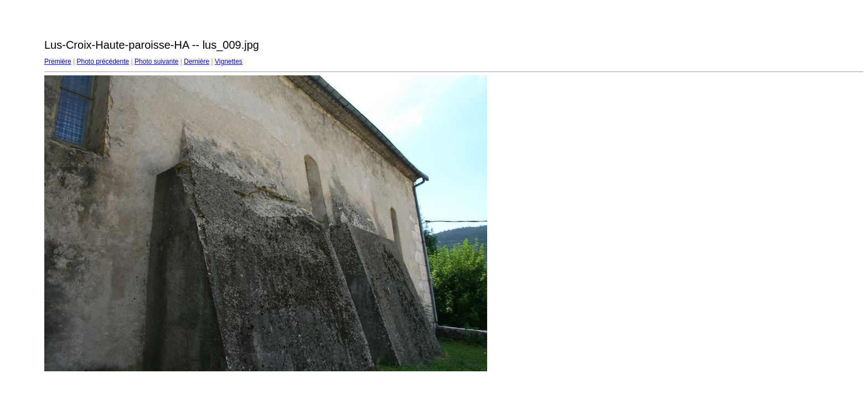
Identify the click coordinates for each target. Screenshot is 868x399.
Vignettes (229, 62)
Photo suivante (156, 62)
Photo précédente (103, 62)
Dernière (197, 62)
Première (58, 62)
